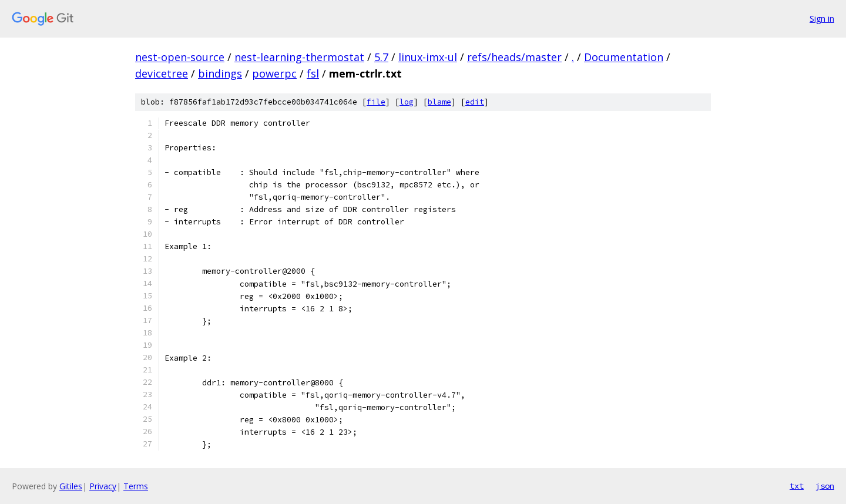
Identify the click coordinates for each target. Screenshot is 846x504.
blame (439, 102)
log (407, 102)
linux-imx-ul (428, 57)
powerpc (274, 73)
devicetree (162, 73)
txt (797, 486)
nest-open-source (180, 57)
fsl (313, 73)
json (825, 486)
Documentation (624, 57)
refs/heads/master (514, 57)
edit (475, 102)
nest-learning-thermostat (299, 57)
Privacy (103, 486)
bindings (220, 73)
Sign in (822, 19)
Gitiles (71, 486)
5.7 (381, 57)
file (376, 102)
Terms (136, 486)
